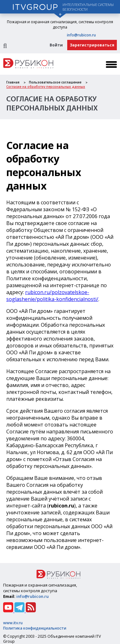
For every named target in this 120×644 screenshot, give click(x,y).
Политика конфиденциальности (35, 628)
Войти (56, 45)
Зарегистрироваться (92, 45)
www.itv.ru (13, 623)
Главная (13, 82)
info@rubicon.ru (81, 35)
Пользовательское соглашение (55, 82)
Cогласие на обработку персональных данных (46, 87)
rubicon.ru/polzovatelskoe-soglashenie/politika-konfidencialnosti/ (52, 296)
